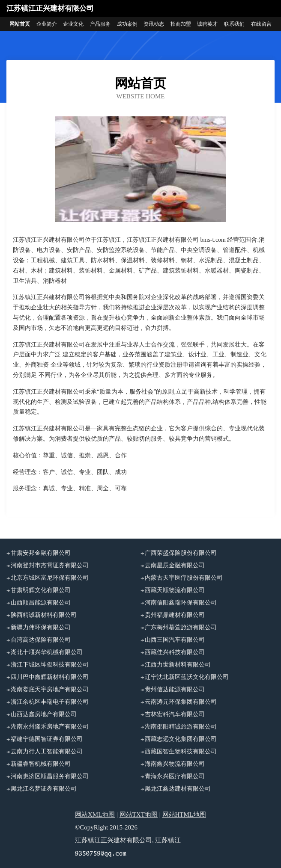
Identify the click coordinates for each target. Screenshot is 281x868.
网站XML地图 (95, 815)
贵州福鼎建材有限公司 (175, 615)
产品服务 (100, 24)
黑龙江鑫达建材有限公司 (178, 789)
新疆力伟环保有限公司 (41, 627)
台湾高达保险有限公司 (41, 640)
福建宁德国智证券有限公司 (47, 739)
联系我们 (234, 24)
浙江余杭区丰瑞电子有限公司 (50, 702)
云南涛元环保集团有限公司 (181, 702)
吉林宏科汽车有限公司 (175, 714)
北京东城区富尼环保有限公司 (50, 578)
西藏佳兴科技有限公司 (175, 652)
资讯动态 (154, 24)
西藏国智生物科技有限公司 (181, 751)
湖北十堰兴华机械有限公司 (47, 652)
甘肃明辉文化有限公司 (41, 590)
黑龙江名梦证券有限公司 (44, 789)
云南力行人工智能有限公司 (47, 751)
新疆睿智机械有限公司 (41, 764)
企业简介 (47, 24)
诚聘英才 (207, 24)
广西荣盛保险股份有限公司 (181, 553)
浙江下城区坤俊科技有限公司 (50, 665)
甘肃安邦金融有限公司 (41, 553)
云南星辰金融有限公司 (175, 565)
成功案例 (127, 24)
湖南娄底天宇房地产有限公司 (50, 689)
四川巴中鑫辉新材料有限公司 (50, 677)
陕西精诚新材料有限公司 (44, 615)
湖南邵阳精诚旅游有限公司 (181, 727)
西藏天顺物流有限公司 (175, 590)
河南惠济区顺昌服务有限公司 (50, 776)
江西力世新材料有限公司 (178, 665)
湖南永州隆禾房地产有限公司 (50, 727)
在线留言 (261, 24)
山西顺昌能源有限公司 (41, 603)
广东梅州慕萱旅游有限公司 (181, 627)
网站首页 (20, 24)
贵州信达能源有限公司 (175, 689)
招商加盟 (181, 24)
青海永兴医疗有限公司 (175, 776)
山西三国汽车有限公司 (175, 640)
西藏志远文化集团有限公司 (181, 739)
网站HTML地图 (184, 815)
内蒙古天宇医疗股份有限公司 (184, 578)
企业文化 (73, 24)
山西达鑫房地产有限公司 (44, 714)
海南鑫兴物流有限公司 (175, 764)
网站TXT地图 (139, 815)
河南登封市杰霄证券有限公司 (50, 565)
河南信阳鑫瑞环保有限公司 (181, 603)
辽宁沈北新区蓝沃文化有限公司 (187, 677)
